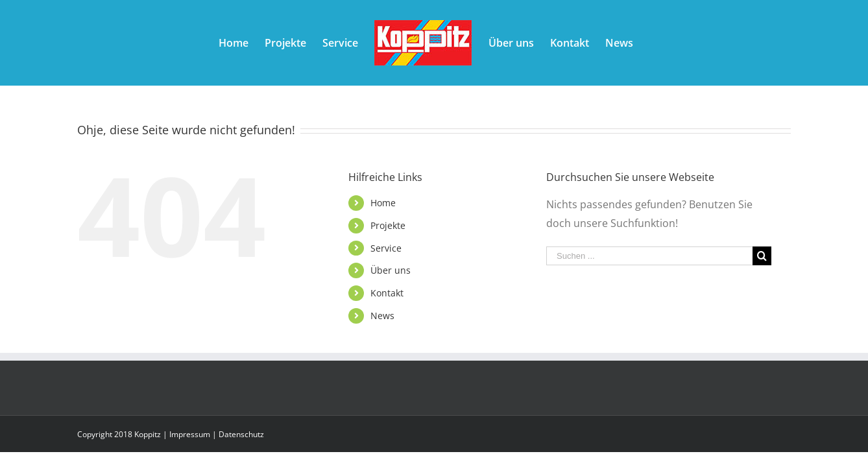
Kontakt (387, 293)
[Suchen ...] (649, 256)
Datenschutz (241, 434)
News (382, 316)
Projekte (388, 225)
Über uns (391, 270)
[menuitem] (203, 43)
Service (386, 248)
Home (383, 203)
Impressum (190, 434)
